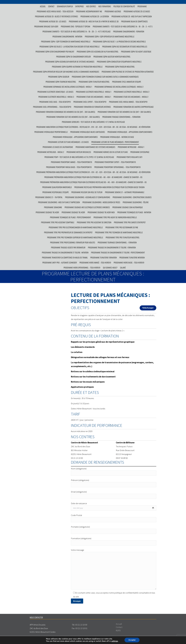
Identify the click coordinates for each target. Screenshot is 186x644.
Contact (119, 627)
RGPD (118, 631)
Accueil (119, 624)
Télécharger (148, 308)
